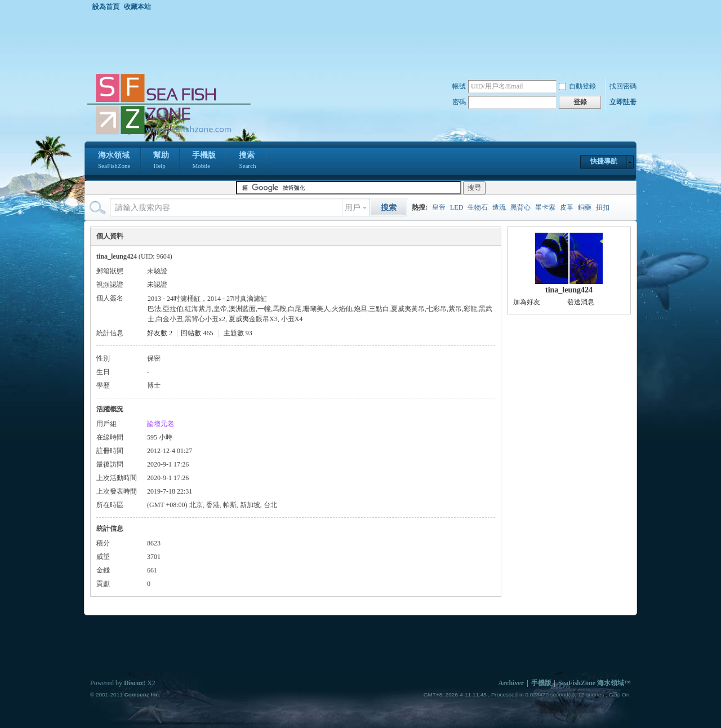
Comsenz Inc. (142, 694)
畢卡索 (545, 207)
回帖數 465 (197, 333)
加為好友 (527, 302)
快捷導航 (604, 161)
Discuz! (135, 683)
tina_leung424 (569, 290)
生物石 (478, 207)
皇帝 (439, 207)
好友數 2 (160, 333)
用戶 (353, 208)
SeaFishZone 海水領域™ (595, 683)
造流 (499, 207)
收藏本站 (137, 7)
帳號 (459, 86)
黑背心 (520, 207)
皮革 (567, 207)
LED (457, 207)
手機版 (204, 161)
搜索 (247, 161)
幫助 (161, 161)
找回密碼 (623, 86)
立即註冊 (623, 102)
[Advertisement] (363, 42)
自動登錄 (577, 86)
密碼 (459, 102)
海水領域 (114, 161)
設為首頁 (106, 7)
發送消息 (581, 302)
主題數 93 (238, 333)
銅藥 (585, 207)
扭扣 (603, 207)
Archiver (511, 683)
